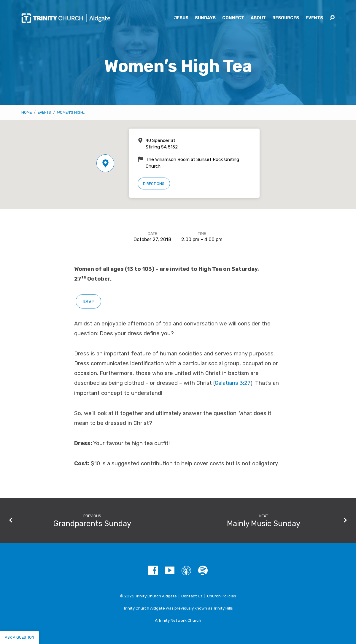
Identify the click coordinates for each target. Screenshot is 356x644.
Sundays (205, 18)
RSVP (89, 302)
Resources (286, 18)
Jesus (181, 18)
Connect (233, 18)
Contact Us (192, 596)
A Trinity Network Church (178, 620)
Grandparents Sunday (92, 523)
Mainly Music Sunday (264, 523)
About (258, 18)
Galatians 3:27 (233, 383)
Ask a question (19, 637)
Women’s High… (71, 112)
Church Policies (222, 596)
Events (314, 18)
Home (27, 112)
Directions (154, 184)
